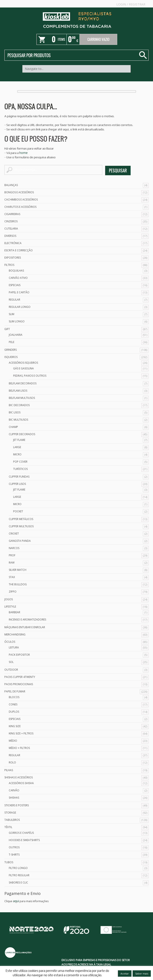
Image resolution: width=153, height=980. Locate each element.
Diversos (10, 236)
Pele (12, 342)
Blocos (14, 697)
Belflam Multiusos (22, 398)
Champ (13, 427)
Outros (14, 847)
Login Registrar (131, 4)
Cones (13, 704)
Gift (7, 329)
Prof (12, 555)
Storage (10, 813)
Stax (12, 577)
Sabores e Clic (18, 882)
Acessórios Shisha (21, 783)
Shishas (14, 798)
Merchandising (15, 634)
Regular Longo (20, 307)
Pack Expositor (19, 655)
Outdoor (11, 670)
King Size (15, 726)
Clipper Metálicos (21, 519)
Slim (12, 314)
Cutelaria (11, 229)
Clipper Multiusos (21, 526)
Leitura (14, 647)
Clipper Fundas (19, 477)
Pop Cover (20, 462)
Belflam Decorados (23, 383)
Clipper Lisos (17, 484)
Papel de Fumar (15, 691)
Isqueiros (11, 357)
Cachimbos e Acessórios (21, 200)
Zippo (13, 592)
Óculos (10, 642)
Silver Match (18, 570)
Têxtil (8, 827)
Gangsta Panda (20, 541)
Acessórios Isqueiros (23, 363)
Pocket (18, 511)
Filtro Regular (19, 875)
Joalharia (16, 335)
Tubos (9, 862)
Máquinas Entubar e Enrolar (25, 627)
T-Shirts (14, 855)
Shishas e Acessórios (19, 777)
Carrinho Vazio (98, 39)
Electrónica (13, 243)
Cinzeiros (11, 221)
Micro (17, 454)
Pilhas (9, 770)
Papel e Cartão (19, 292)
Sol (11, 662)
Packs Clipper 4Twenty (20, 677)
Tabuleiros (12, 820)
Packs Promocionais (19, 684)
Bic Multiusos (18, 420)
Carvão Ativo (18, 278)
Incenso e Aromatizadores (27, 620)
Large (17, 447)
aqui (16, 901)
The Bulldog (18, 584)
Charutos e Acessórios (20, 207)
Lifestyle (10, 607)
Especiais (15, 285)
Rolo (12, 762)
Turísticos (20, 469)
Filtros (9, 265)
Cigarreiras (12, 214)
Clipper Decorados (22, 434)
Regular (14, 300)
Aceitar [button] (125, 974)
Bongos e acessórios (19, 192)
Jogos (9, 599)
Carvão (14, 790)
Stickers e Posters (17, 805)
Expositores (13, 258)
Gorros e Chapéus (21, 833)
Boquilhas (16, 271)
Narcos (14, 548)
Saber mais (142, 974)
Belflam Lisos (18, 391)
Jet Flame (19, 440)
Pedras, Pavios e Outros (30, 376)
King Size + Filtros (21, 733)
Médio (13, 741)
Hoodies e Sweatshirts (24, 840)
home (23, 153)
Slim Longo (17, 321)
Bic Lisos (15, 412)
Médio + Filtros (19, 748)
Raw (12, 563)
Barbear (14, 612)
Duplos (14, 712)
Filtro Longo (18, 868)
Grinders (11, 350)
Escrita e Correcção (19, 250)
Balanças (11, 185)
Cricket (14, 534)
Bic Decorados (19, 405)
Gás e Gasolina (23, 368)
